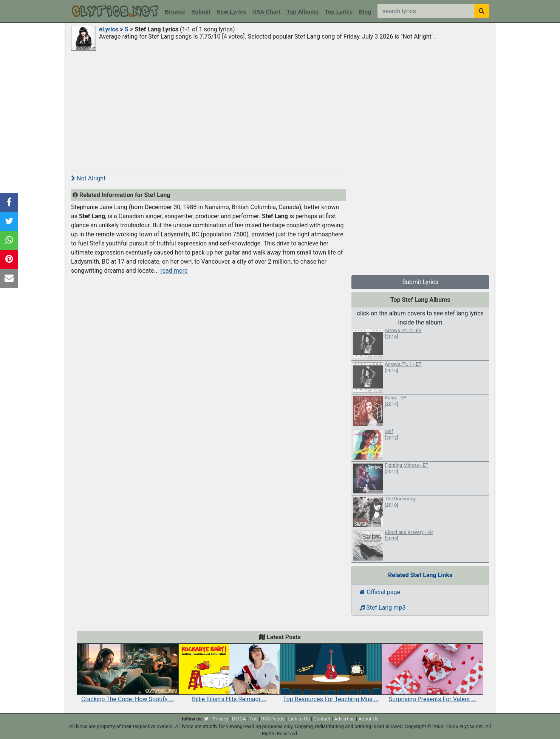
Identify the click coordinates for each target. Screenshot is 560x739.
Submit (201, 12)
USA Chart (266, 12)
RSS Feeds (273, 719)
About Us (368, 719)
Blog (365, 12)
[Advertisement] (280, 109)
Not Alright (88, 178)
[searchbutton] (482, 11)
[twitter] (206, 719)
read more (174, 271)
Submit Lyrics (420, 282)
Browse (175, 12)
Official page (380, 592)
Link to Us (299, 719)
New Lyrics (231, 12)
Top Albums (302, 12)
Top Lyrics (339, 12)
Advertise (344, 719)
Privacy (220, 719)
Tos (253, 719)
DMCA (239, 719)
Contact (322, 719)
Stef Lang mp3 (382, 608)
